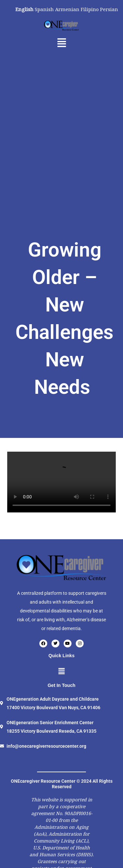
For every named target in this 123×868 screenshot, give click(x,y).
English (24, 9)
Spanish (44, 9)
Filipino (90, 9)
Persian (109, 9)
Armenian (67, 9)
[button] (61, 43)
